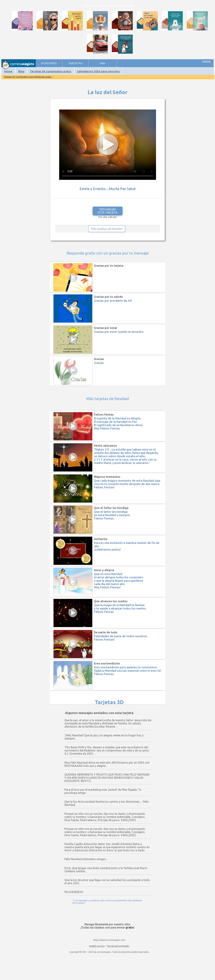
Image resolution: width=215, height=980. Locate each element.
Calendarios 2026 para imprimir (98, 71)
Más (103, 63)
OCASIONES (49, 63)
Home (8, 71)
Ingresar (207, 61)
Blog (21, 71)
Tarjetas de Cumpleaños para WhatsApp (108, 5)
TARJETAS (75, 63)
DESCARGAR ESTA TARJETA (108, 211)
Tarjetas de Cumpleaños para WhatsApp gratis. (28, 77)
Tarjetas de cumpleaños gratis (51, 71)
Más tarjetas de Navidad (107, 229)
